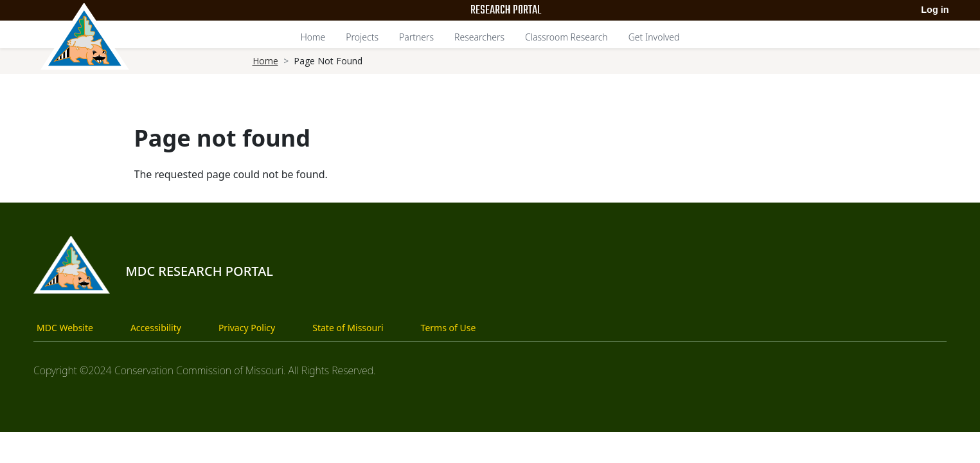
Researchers (479, 37)
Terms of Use (449, 328)
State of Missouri (348, 328)
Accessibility (156, 328)
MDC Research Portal (199, 271)
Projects (362, 37)
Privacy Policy (247, 328)
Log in (935, 10)
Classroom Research (566, 37)
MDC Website (65, 328)
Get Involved (654, 37)
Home (313, 37)
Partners (416, 37)
